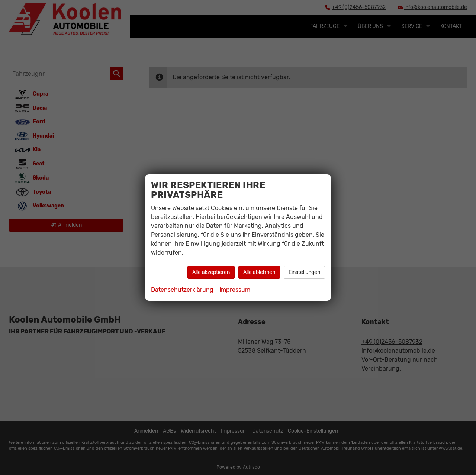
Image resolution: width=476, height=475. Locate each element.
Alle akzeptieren (211, 272)
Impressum (235, 290)
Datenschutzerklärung (182, 290)
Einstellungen (304, 272)
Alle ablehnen (259, 272)
